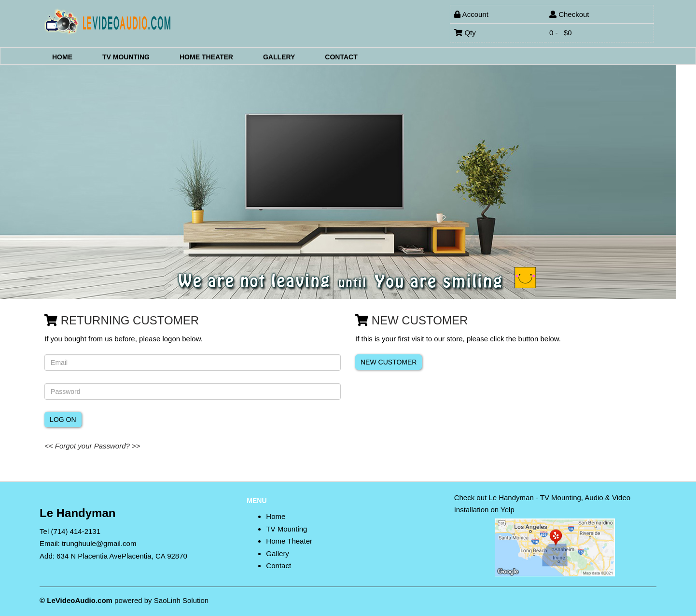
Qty (465, 33)
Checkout (569, 14)
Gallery (279, 57)
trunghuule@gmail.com (99, 543)
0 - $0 (561, 33)
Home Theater (206, 57)
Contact (341, 57)
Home (62, 57)
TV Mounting (126, 57)
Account (471, 14)
